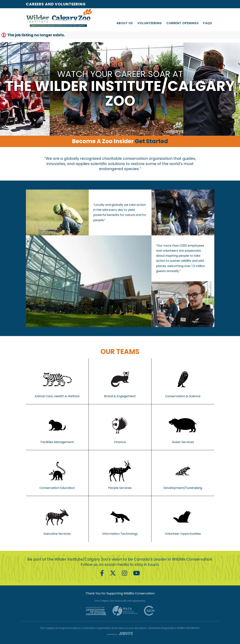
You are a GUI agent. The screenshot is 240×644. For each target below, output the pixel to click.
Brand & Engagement (120, 381)
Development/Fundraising (183, 473)
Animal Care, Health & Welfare (57, 381)
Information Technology (120, 519)
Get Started (151, 141)
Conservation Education (57, 473)
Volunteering (150, 23)
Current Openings (183, 23)
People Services (120, 473)
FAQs (208, 23)
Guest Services (183, 427)
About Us (125, 23)
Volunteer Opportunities (183, 519)
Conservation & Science (183, 381)
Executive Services (57, 519)
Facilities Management (57, 427)
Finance (120, 427)
